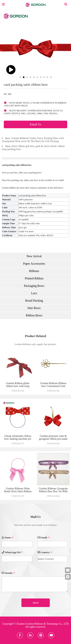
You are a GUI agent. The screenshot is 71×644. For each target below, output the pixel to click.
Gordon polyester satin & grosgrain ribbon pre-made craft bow (53, 439)
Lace (34, 293)
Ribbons (34, 271)
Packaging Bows (34, 286)
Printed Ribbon (34, 278)
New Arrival (34, 256)
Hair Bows (34, 308)
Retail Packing (34, 301)
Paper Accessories (34, 264)
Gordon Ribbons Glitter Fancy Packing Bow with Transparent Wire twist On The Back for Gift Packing (33, 140)
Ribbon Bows (34, 315)
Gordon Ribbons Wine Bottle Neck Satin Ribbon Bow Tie (18, 491)
